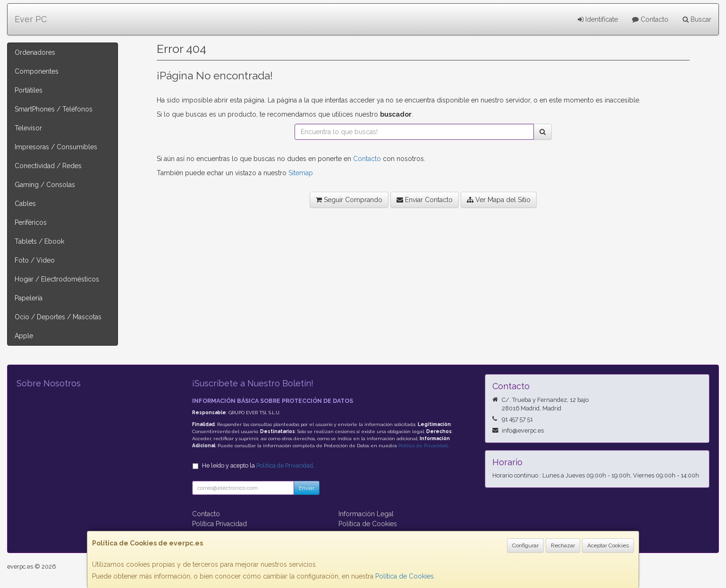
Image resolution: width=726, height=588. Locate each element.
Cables (25, 204)
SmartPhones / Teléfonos (54, 109)
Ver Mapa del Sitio (499, 200)
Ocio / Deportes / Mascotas (58, 317)
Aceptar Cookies (608, 545)
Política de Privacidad (423, 446)
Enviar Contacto (425, 200)
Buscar (697, 19)
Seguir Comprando (349, 200)
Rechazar (563, 545)
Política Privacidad (219, 524)
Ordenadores (35, 52)
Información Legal (366, 514)
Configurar (525, 545)
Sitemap (301, 173)
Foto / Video (35, 260)
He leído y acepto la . (258, 465)
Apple (24, 336)
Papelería (29, 298)
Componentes (37, 71)
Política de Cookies (405, 576)
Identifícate (598, 19)
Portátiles (29, 90)
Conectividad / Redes (48, 166)
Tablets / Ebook (39, 241)
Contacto (650, 19)
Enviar (307, 488)
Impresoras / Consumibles (56, 147)
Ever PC (31, 19)
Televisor (28, 128)
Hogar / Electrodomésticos (57, 279)
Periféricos (31, 222)
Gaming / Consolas (45, 185)
